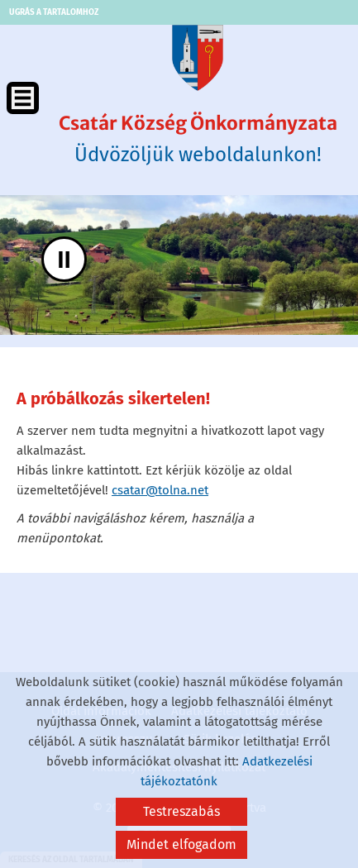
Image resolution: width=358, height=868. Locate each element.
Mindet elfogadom (181, 844)
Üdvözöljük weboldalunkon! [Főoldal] (198, 139)
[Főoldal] (198, 58)
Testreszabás (181, 811)
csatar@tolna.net (160, 490)
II (64, 259)
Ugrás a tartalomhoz (54, 12)
